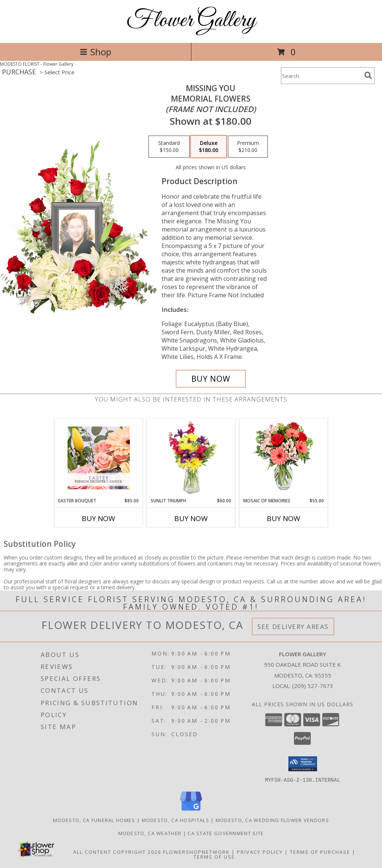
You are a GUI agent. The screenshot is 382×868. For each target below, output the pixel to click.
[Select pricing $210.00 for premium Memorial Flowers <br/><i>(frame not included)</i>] (248, 147)
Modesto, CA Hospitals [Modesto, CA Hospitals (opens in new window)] (176, 820)
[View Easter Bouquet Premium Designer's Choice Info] (99, 458)
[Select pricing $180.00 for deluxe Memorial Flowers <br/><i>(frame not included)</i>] (209, 147)
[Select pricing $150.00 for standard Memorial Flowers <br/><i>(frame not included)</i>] (169, 147)
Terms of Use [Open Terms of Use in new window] (214, 856)
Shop (95, 52)
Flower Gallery (191, 21)
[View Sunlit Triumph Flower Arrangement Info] (191, 458)
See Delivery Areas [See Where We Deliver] (293, 627)
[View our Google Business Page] (191, 811)
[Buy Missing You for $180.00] (211, 379)
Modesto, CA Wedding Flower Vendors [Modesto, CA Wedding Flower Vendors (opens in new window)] (272, 820)
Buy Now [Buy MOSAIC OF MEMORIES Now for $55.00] (284, 518)
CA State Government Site (226, 833)
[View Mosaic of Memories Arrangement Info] (284, 458)
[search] (368, 75)
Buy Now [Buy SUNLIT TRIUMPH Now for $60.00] (191, 518)
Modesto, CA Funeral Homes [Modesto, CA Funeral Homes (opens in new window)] (94, 820)
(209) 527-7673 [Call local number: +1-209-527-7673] (313, 686)
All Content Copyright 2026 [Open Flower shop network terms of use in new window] (117, 852)
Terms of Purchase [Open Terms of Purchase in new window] (320, 852)
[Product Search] (321, 76)
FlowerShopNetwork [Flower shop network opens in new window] (196, 852)
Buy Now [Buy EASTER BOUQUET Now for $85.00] (98, 518)
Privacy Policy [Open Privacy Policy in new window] (260, 852)
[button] (303, 764)
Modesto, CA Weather (150, 833)
